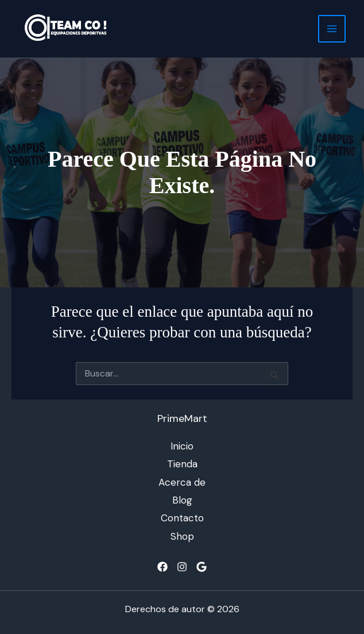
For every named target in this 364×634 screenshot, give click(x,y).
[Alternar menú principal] (332, 29)
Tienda (182, 464)
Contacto (182, 518)
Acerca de (182, 482)
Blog (182, 500)
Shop (182, 536)
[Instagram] (182, 567)
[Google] (202, 567)
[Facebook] (162, 567)
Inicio (182, 446)
